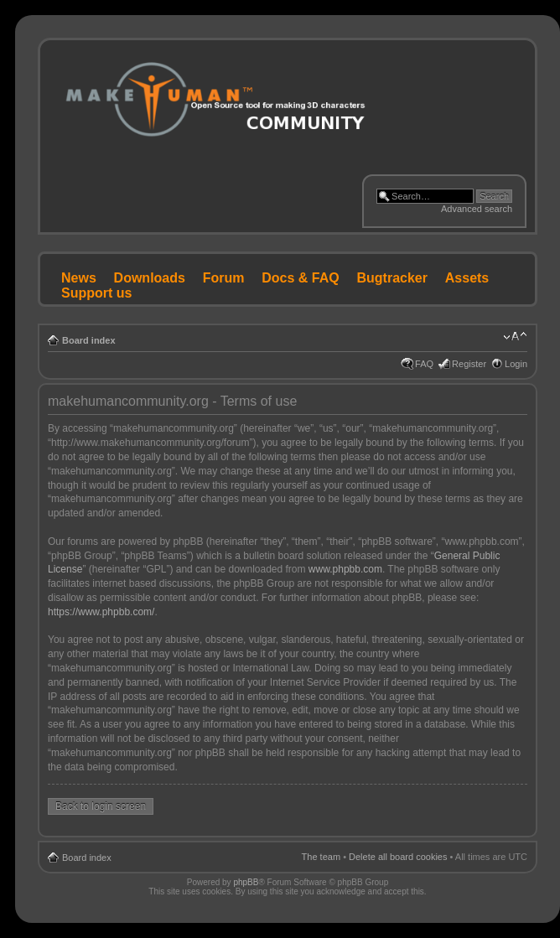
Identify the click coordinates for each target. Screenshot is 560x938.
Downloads (150, 278)
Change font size (515, 337)
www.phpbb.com (345, 569)
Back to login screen (101, 806)
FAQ (424, 364)
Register (469, 364)
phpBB (246, 882)
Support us (96, 293)
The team (321, 857)
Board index (89, 340)
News (79, 278)
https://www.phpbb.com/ (101, 612)
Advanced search (477, 209)
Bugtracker (392, 278)
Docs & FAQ (300, 278)
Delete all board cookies (398, 857)
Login (516, 364)
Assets (467, 278)
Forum (224, 278)
